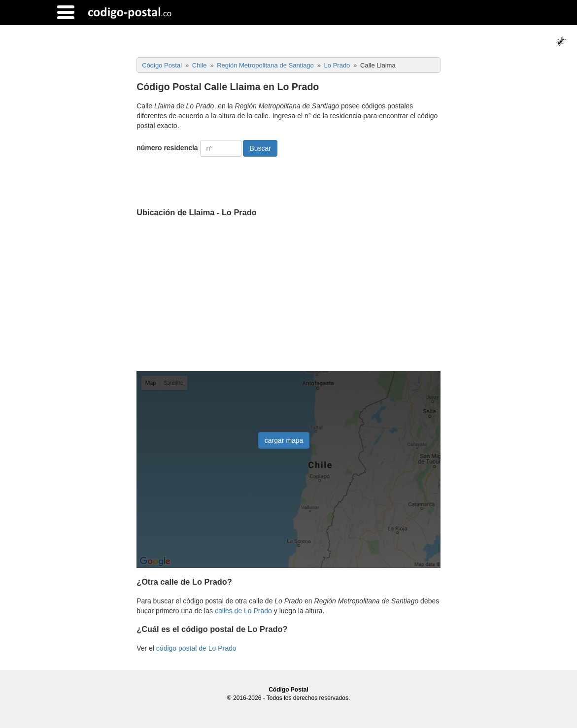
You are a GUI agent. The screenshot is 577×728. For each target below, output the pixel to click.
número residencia (167, 148)
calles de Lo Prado (243, 611)
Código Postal (288, 690)
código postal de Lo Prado (196, 648)
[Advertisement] (288, 295)
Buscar (260, 148)
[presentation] (211, 178)
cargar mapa (284, 440)
